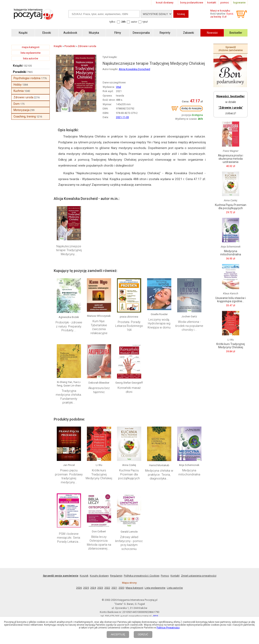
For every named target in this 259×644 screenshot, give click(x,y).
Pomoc (165, 576)
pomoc (225, 3)
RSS (156, 616)
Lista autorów (175, 588)
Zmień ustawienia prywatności (199, 576)
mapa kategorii (31, 47)
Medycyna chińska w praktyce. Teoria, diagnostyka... (159, 475)
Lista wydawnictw (155, 588)
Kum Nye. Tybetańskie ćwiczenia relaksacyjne (99, 327)
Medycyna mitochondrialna (189, 472)
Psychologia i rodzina (27, 78)
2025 (86, 588)
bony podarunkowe (192, 3)
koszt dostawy (165, 3)
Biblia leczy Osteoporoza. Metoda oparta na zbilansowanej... (99, 543)
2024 (93, 588)
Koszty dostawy (99, 576)
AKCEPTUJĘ (118, 635)
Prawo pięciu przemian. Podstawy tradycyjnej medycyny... (69, 476)
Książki (18, 66)
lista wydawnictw (31, 53)
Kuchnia (19, 91)
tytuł (145, 22)
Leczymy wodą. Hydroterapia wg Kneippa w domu (159, 324)
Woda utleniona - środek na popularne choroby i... (189, 326)
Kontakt (175, 576)
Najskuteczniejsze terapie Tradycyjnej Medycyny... (69, 250)
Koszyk (84, 576)
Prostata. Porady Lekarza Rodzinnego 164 (129, 326)
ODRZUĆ (143, 635)
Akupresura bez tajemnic (99, 390)
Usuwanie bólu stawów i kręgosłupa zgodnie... (231, 300)
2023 (100, 588)
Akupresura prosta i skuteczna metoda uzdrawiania (231, 159)
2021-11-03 (122, 117)
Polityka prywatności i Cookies (142, 576)
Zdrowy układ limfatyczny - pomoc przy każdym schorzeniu (129, 543)
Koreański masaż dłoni (129, 390)
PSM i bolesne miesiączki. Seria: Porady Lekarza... (69, 538)
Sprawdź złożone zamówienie (231, 49)
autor (134, 22)
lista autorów (31, 58)
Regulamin (116, 576)
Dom (17, 104)
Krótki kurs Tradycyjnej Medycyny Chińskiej (99, 474)
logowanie (239, 3)
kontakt (212, 3)
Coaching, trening (25, 116)
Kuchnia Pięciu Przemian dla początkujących (129, 474)
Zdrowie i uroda (23, 97)
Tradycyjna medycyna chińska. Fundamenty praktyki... (69, 397)
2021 (114, 588)
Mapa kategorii (134, 588)
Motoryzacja (22, 110)
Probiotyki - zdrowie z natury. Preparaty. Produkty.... (69, 326)
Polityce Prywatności (168, 628)
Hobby (18, 85)
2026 (79, 588)
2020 (121, 588)
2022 (107, 588)
